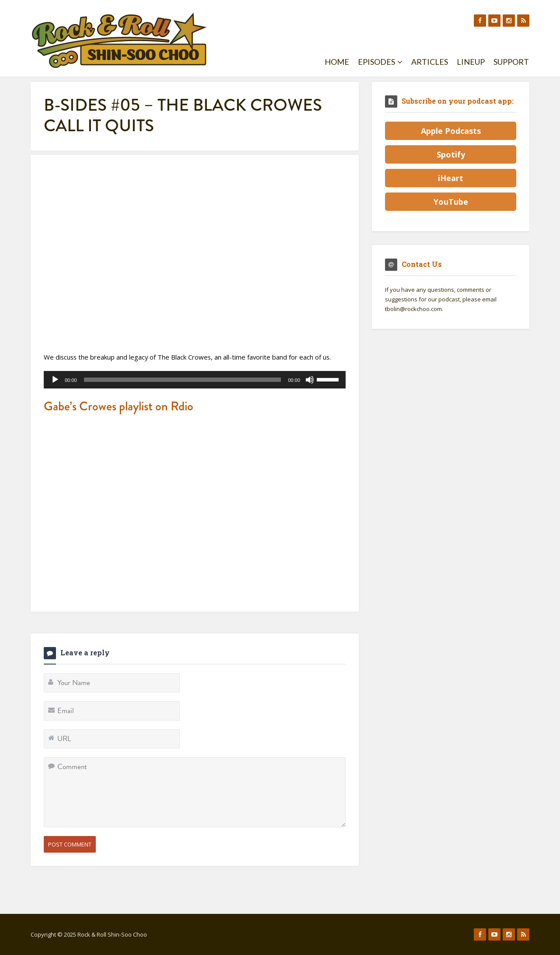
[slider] (183, 380)
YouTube (451, 202)
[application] (195, 380)
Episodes (380, 62)
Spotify (451, 154)
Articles (430, 62)
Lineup (471, 62)
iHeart (451, 178)
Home (337, 62)
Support (511, 62)
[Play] (55, 380)
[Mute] (310, 380)
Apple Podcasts (451, 131)
